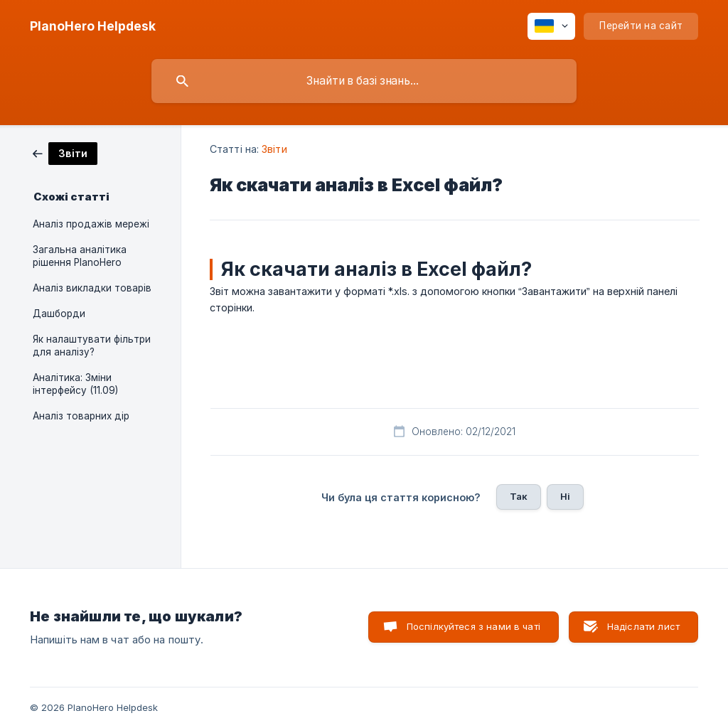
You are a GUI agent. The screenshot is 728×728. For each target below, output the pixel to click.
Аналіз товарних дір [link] (81, 416)
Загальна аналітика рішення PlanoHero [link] (80, 256)
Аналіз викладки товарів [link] (92, 288)
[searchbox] (364, 81)
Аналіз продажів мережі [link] (91, 224)
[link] (65, 152)
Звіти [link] (274, 149)
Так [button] (519, 496)
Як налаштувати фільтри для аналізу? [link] (92, 346)
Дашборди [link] (59, 314)
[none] (93, 26)
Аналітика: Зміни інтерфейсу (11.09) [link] (75, 384)
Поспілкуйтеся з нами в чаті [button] (473, 626)
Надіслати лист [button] (643, 626)
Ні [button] (565, 496)
